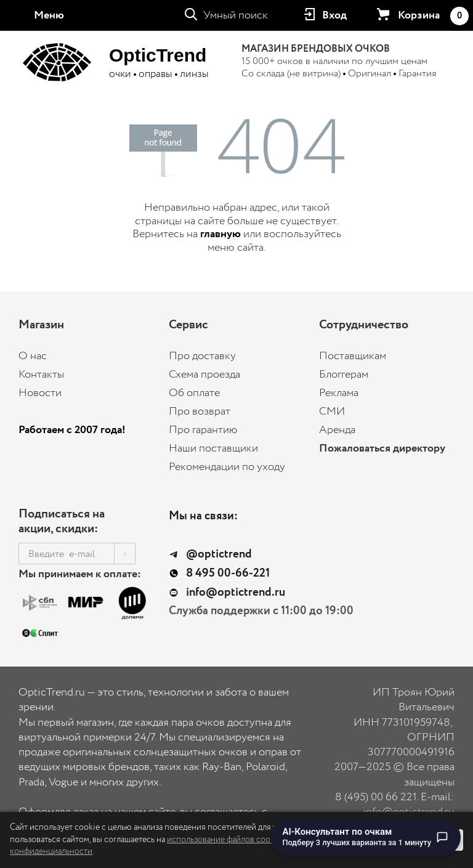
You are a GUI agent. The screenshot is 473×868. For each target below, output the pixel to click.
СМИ (332, 412)
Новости (40, 393)
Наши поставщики (213, 448)
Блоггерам (344, 375)
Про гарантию (203, 430)
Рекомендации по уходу (227, 467)
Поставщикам (353, 356)
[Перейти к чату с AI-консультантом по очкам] (366, 837)
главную (220, 234)
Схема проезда (204, 375)
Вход (334, 15)
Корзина (433, 16)
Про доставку (202, 356)
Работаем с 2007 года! (72, 430)
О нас (33, 356)
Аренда (337, 430)
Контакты (41, 375)
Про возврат (200, 412)
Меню (49, 15)
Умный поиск (236, 15)
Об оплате (194, 393)
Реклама (339, 393)
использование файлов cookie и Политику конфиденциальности (169, 846)
